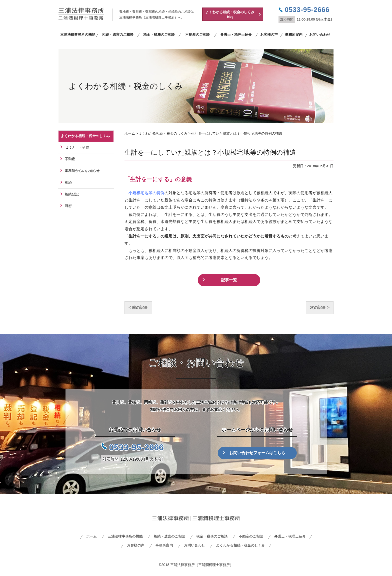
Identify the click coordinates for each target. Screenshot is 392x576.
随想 (68, 206)
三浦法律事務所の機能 (78, 35)
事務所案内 (294, 35)
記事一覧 (229, 280)
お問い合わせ (320, 35)
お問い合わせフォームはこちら (257, 453)
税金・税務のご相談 (159, 35)
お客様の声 (269, 35)
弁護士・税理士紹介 (236, 35)
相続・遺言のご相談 (118, 35)
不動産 (70, 159)
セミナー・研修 (77, 147)
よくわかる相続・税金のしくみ (234, 14)
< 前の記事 (138, 307)
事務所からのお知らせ (82, 171)
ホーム (91, 536)
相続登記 (72, 194)
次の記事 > (320, 307)
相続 (68, 182)
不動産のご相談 (197, 35)
